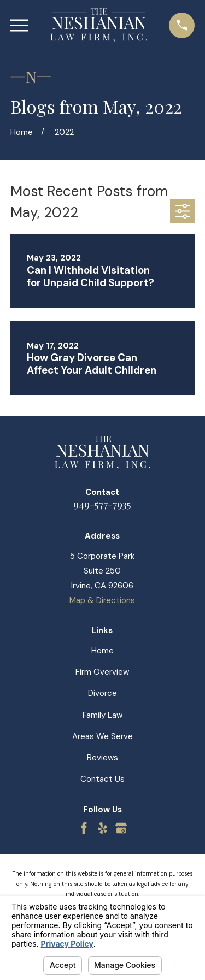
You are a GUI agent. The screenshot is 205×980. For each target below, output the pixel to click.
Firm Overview (102, 672)
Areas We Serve (102, 736)
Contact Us (102, 779)
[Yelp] (102, 828)
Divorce (102, 693)
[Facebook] (84, 828)
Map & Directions (102, 600)
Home (102, 651)
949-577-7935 (102, 504)
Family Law (102, 715)
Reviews (102, 758)
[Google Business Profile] (121, 828)
